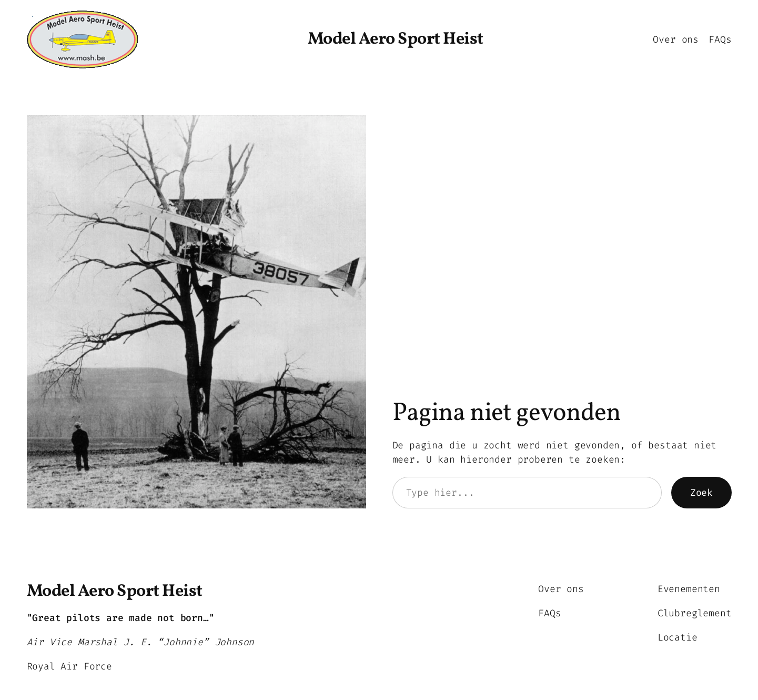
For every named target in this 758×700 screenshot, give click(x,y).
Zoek (701, 493)
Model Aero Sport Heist (396, 39)
